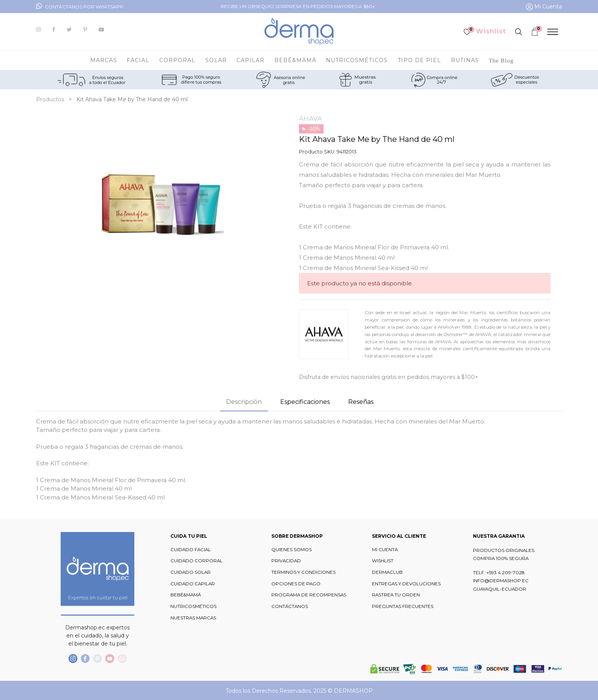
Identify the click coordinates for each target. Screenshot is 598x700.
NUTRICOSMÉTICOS (193, 606)
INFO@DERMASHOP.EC (501, 581)
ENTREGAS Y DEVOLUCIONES (406, 584)
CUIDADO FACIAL (191, 550)
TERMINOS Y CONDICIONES (303, 572)
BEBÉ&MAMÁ (186, 595)
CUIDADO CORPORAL (197, 561)
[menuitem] (501, 60)
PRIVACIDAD (286, 561)
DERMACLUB (387, 572)
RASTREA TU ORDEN (396, 595)
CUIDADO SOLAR (191, 572)
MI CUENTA (385, 550)
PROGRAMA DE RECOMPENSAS (309, 595)
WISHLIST (383, 561)
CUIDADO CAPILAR (193, 584)
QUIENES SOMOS (292, 550)
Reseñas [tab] (361, 402)
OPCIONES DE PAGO (296, 584)
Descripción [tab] (244, 402)
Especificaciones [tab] (305, 402)
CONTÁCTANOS (290, 606)
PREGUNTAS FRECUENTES (403, 606)
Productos (50, 99)
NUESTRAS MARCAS (193, 618)
